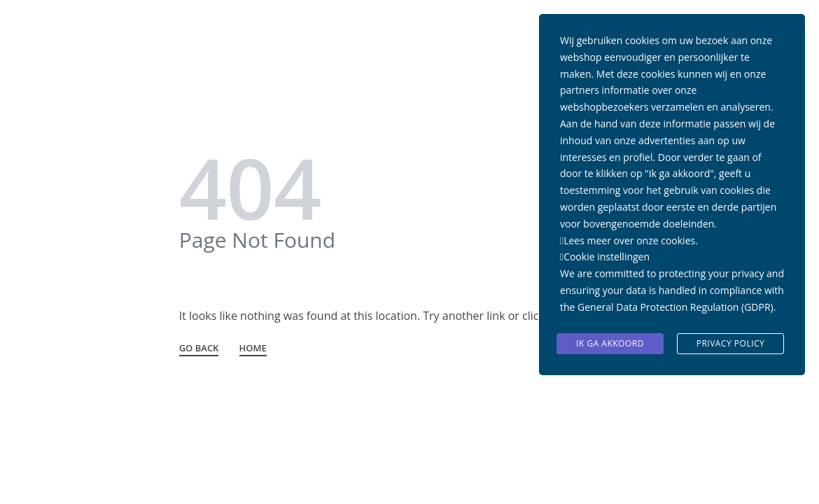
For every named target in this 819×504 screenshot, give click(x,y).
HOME (253, 349)
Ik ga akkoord (610, 343)
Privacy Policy (731, 343)
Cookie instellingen (607, 257)
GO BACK (199, 349)
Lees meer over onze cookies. (631, 240)
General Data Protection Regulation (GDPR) (675, 307)
